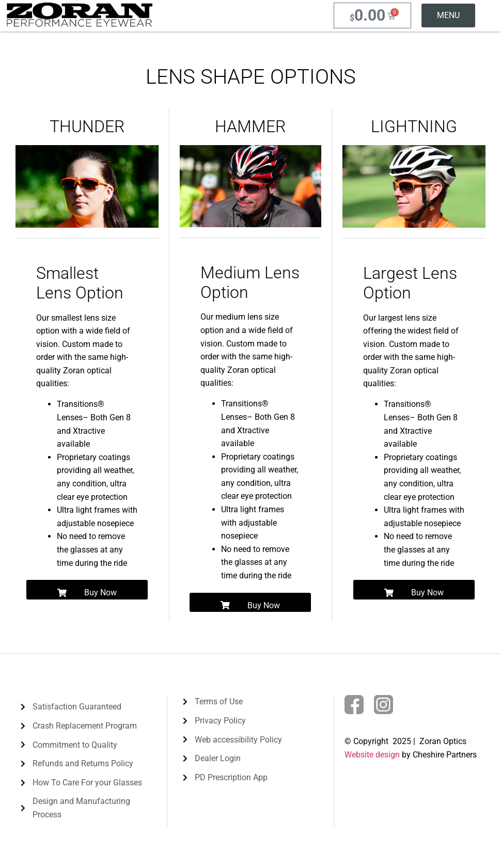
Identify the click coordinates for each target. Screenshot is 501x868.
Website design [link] (372, 755)
